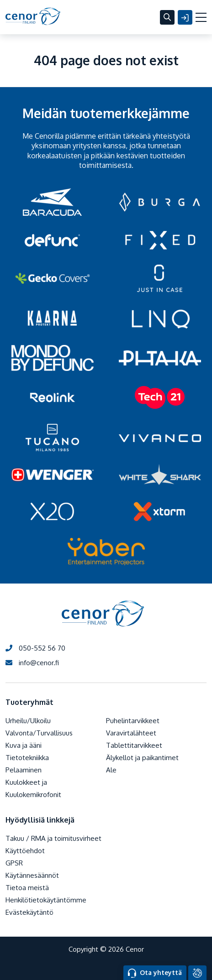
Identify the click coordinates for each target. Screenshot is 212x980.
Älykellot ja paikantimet (142, 758)
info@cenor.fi (32, 663)
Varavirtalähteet (131, 733)
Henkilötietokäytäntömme (46, 900)
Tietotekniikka (27, 758)
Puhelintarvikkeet (133, 721)
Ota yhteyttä (155, 973)
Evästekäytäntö (29, 912)
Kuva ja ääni (24, 745)
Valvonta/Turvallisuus (39, 733)
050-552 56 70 (35, 648)
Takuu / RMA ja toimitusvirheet (53, 838)
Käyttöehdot (25, 851)
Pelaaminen (24, 770)
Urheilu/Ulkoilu (28, 721)
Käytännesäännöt (32, 875)
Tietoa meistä (27, 888)
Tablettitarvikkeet (134, 745)
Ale (111, 770)
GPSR (14, 863)
